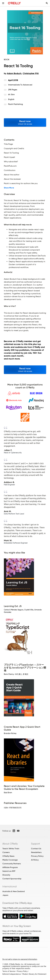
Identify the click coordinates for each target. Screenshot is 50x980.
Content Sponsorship (12, 879)
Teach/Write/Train (11, 849)
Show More (9, 188)
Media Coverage (10, 860)
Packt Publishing (15, 104)
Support (36, 844)
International (10, 886)
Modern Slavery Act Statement (34, 974)
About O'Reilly (10, 844)
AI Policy (35, 860)
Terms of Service (9, 971)
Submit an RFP (9, 871)
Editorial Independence (12, 974)
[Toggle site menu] (3, 3)
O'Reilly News (8, 856)
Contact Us (36, 849)
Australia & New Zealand (14, 891)
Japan (5, 895)
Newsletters (36, 852)
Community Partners (12, 864)
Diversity (6, 875)
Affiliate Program (10, 867)
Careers (6, 852)
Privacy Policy (37, 856)
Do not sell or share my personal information (20, 959)
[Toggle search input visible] (47, 3)
